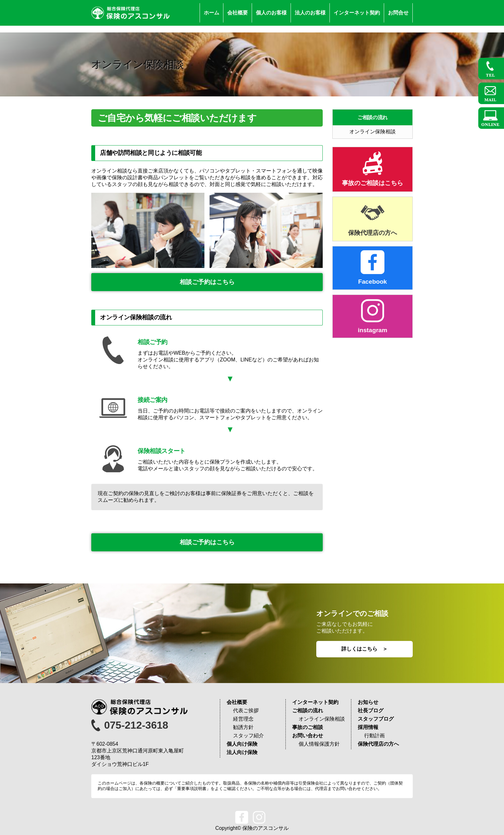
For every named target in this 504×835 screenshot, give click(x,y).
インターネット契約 (357, 13)
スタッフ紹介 (248, 736)
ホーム (212, 13)
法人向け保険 (242, 752)
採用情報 (368, 727)
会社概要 (238, 13)
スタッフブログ (376, 719)
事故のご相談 (308, 727)
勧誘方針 (243, 727)
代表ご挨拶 (246, 711)
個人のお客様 (271, 13)
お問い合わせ (308, 736)
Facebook (373, 282)
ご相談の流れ (373, 117)
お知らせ (368, 702)
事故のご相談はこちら (373, 183)
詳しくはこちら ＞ (364, 649)
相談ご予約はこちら (207, 282)
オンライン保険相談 (373, 132)
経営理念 (243, 719)
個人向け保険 (242, 744)
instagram (373, 330)
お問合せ (398, 13)
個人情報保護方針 (319, 744)
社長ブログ (371, 711)
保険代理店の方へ (373, 233)
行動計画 (374, 736)
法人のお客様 (310, 13)
